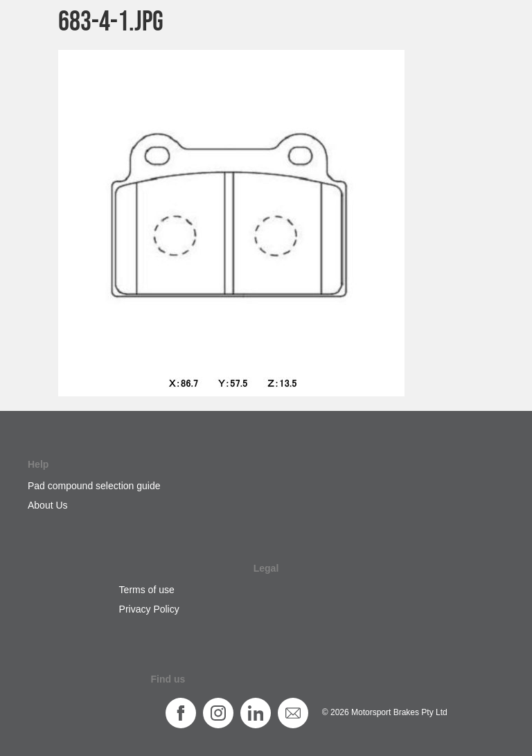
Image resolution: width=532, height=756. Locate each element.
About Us (48, 505)
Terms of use (147, 590)
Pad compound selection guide (94, 486)
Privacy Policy (149, 609)
